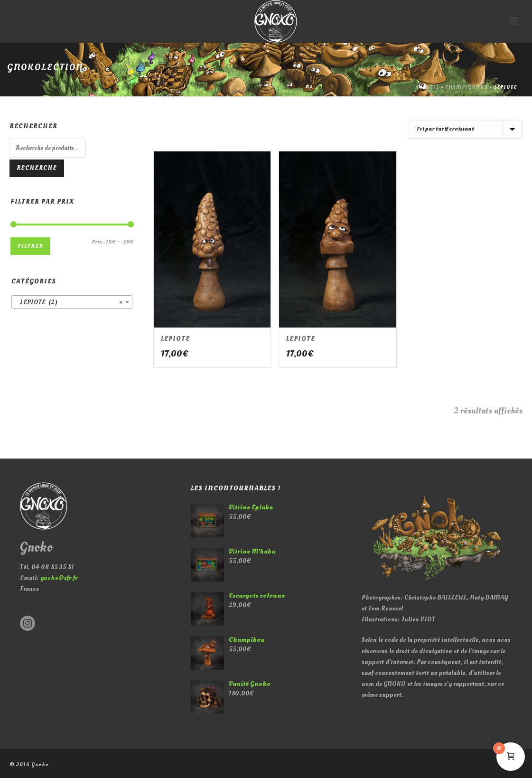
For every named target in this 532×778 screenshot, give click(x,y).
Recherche (37, 168)
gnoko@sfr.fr (59, 578)
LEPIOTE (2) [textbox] (69, 302)
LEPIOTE (175, 339)
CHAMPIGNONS (467, 87)
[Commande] (466, 130)
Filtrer (30, 246)
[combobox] (72, 302)
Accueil (427, 87)
